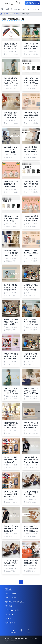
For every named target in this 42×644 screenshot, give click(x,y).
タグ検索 (17, 14)
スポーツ (26, 9)
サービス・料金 (11, 593)
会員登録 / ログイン (32, 3)
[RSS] (29, 631)
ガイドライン (10, 614)
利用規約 (9, 606)
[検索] (20, 3)
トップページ (6, 14)
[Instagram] (13, 631)
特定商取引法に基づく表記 (15, 602)
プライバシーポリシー (13, 610)
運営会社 (9, 589)
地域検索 (9, 9)
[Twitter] (21, 631)
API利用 (8, 618)
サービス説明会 (11, 597)
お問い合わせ (10, 623)
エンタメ (17, 9)
